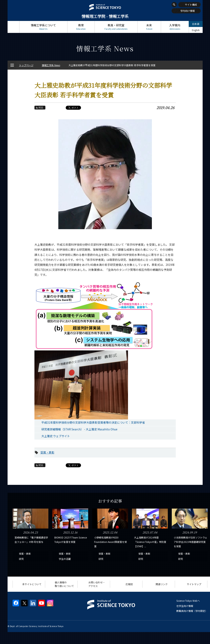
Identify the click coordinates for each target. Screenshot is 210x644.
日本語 (196, 24)
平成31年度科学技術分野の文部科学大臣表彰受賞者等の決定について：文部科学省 (93, 422)
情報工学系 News (51, 65)
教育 (81, 27)
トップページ (13, 27)
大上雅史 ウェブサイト (56, 436)
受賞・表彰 (47, 452)
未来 (149, 27)
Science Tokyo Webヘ (188, 601)
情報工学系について (43, 27)
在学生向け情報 (185, 606)
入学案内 (175, 27)
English (196, 30)
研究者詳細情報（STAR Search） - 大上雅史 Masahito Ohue (79, 429)
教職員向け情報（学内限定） (192, 611)
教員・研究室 (116, 27)
